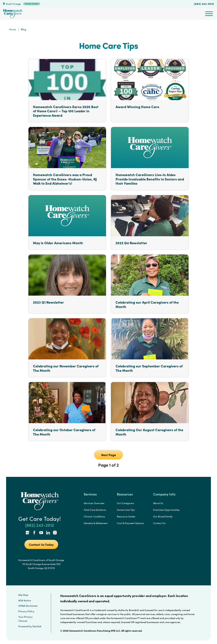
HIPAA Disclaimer (28, 606)
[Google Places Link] (27, 533)
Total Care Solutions (95, 510)
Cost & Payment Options (130, 523)
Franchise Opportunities (166, 510)
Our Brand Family (163, 516)
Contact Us (159, 523)
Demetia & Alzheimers (96, 523)
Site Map (23, 595)
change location (32, 4)
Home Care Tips (126, 510)
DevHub (37, 626)
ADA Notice (25, 600)
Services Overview (94, 503)
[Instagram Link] (55, 533)
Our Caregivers (125, 503)
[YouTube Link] (41, 533)
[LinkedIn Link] (48, 533)
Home (12, 29)
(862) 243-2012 (204, 4)
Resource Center (126, 516)
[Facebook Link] (34, 533)
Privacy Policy (26, 611)
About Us (158, 503)
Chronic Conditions (94, 516)
